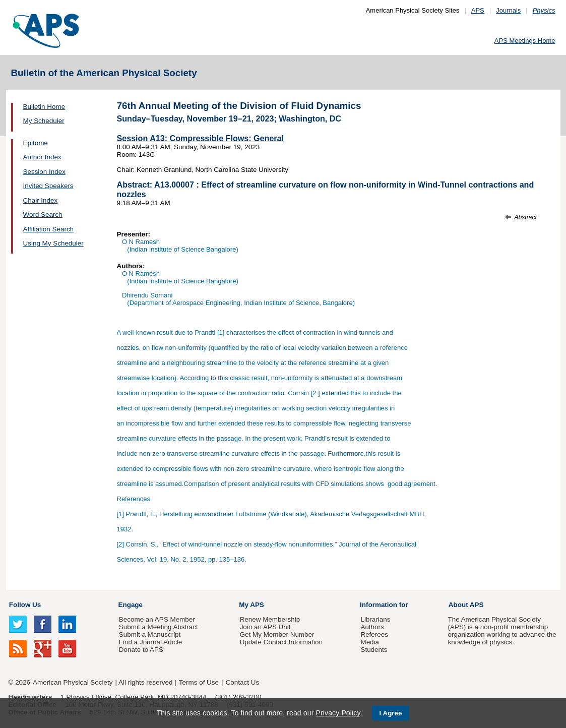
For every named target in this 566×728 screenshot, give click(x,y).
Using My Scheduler (53, 243)
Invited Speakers (48, 186)
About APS (466, 605)
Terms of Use (199, 682)
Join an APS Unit (265, 627)
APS (478, 10)
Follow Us (25, 605)
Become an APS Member (157, 619)
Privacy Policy (338, 713)
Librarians (375, 619)
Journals (508, 10)
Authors (372, 627)
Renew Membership (270, 619)
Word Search (43, 215)
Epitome (36, 143)
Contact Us (242, 682)
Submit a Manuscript (150, 634)
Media (370, 642)
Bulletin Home (44, 107)
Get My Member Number (277, 634)
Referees (374, 634)
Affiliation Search (49, 229)
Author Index (42, 157)
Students (374, 650)
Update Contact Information (281, 642)
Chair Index (41, 200)
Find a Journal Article (150, 642)
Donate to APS (141, 650)
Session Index (44, 172)
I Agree (391, 713)
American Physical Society (73, 682)
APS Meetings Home (525, 41)
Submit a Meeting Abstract (159, 627)
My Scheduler (44, 121)
